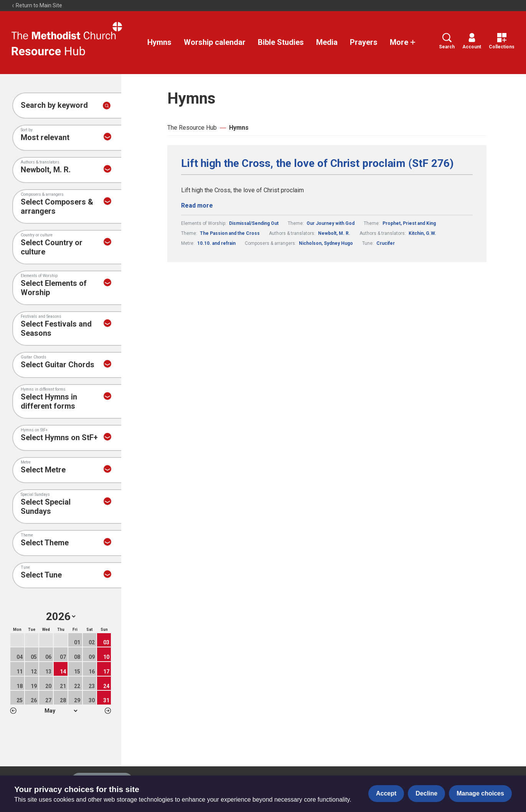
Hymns (159, 42)
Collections (502, 41)
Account (472, 41)
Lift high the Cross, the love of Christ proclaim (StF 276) (317, 163)
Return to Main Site (37, 5)
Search (447, 41)
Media (327, 42)
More (403, 42)
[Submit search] (107, 106)
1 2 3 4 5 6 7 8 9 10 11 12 (61, 711)
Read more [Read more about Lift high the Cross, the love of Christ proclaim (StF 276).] (197, 205)
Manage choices (480, 793)
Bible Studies (281, 42)
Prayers (364, 42)
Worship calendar (215, 42)
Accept (386, 793)
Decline (426, 793)
